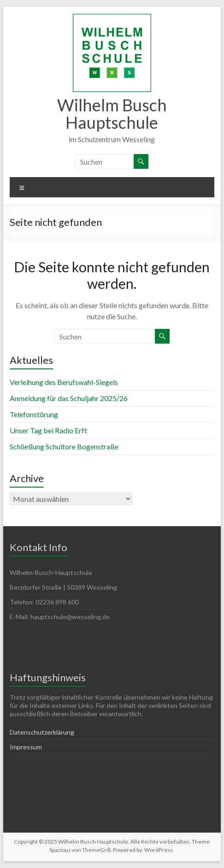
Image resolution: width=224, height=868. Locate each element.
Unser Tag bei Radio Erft (48, 430)
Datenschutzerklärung (42, 732)
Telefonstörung (34, 414)
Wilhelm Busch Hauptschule (112, 114)
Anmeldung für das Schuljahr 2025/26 (69, 398)
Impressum (26, 747)
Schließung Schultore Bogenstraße (64, 446)
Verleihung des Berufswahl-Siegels (64, 382)
